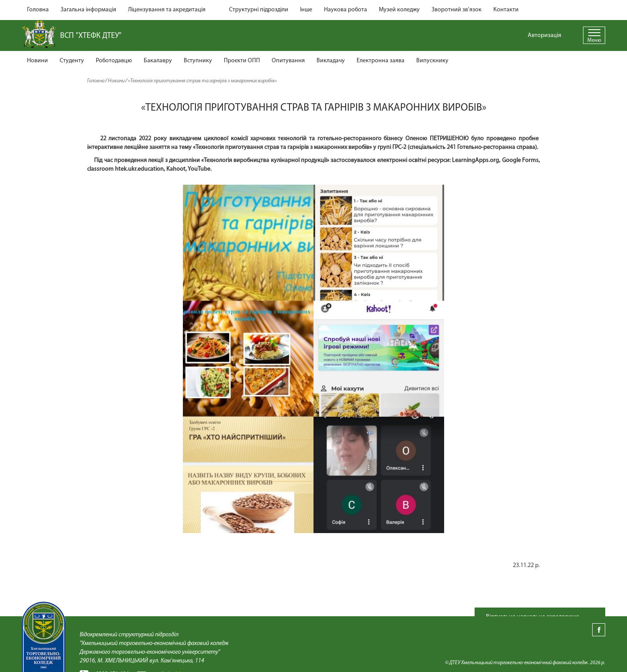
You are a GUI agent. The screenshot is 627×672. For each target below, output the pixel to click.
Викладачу (331, 61)
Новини (37, 61)
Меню (594, 41)
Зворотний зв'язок (457, 10)
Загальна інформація (88, 10)
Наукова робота (346, 10)
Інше (306, 10)
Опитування (288, 61)
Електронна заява (381, 61)
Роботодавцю (114, 61)
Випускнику (432, 61)
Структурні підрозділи (259, 10)
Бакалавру (158, 61)
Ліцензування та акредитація (167, 10)
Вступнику (198, 61)
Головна (38, 10)
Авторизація (544, 35)
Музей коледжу (399, 10)
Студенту (72, 61)
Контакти (506, 10)
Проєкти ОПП (242, 61)
